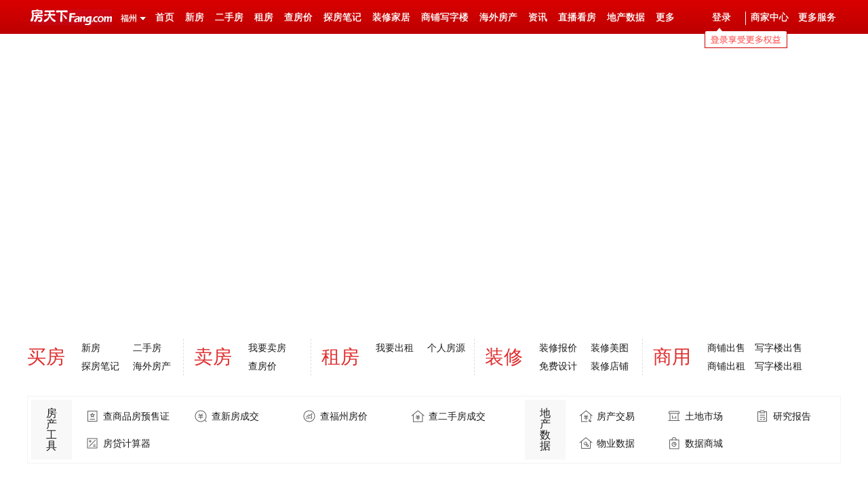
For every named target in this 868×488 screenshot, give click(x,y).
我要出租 (395, 348)
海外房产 (498, 17)
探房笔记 (342, 17)
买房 (46, 357)
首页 (165, 17)
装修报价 (558, 348)
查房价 (298, 17)
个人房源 (446, 348)
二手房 (229, 17)
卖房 (213, 357)
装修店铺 (610, 366)
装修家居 (391, 17)
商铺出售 (726, 348)
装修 (504, 357)
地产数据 (626, 17)
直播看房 (577, 17)
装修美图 (610, 348)
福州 (129, 18)
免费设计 (558, 366)
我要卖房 (267, 348)
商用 (672, 357)
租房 (264, 17)
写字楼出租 (778, 366)
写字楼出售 (778, 348)
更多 (665, 17)
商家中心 (770, 17)
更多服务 (817, 17)
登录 (722, 17)
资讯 (538, 17)
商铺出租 (726, 366)
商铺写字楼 (445, 17)
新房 (195, 17)
